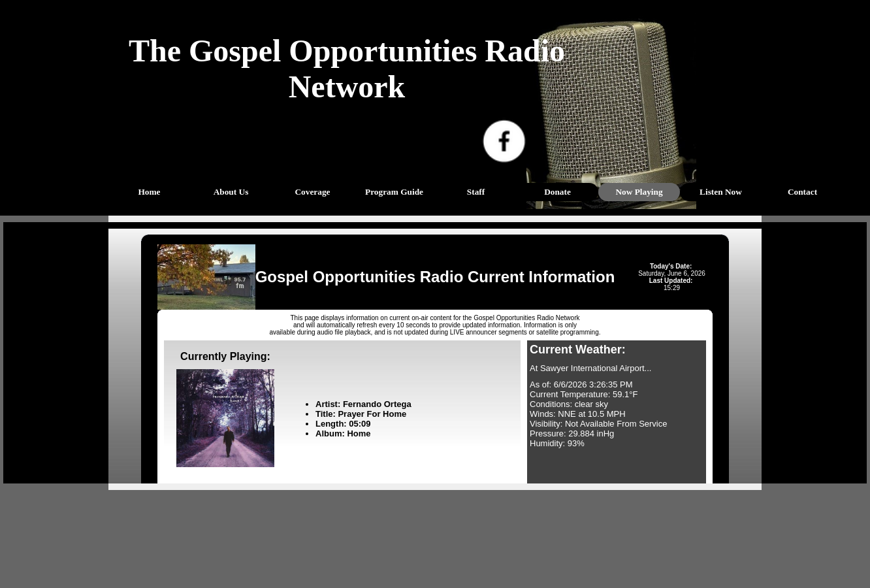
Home (149, 192)
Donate (557, 192)
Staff (476, 192)
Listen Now (721, 192)
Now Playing (639, 192)
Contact (802, 192)
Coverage (312, 192)
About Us (231, 192)
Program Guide (394, 192)
